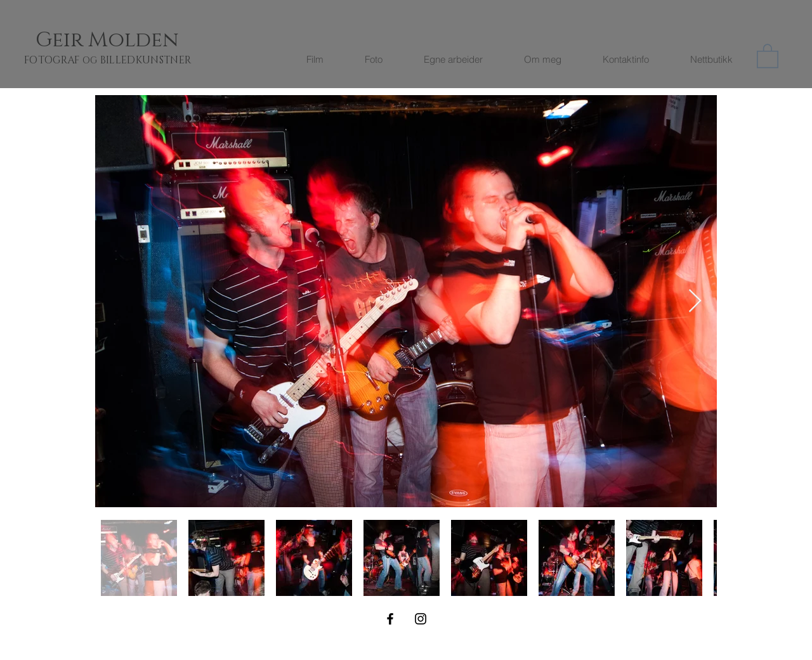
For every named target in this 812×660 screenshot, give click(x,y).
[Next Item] (695, 301)
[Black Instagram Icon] (421, 619)
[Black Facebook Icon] (390, 619)
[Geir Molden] (122, 40)
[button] (768, 55)
